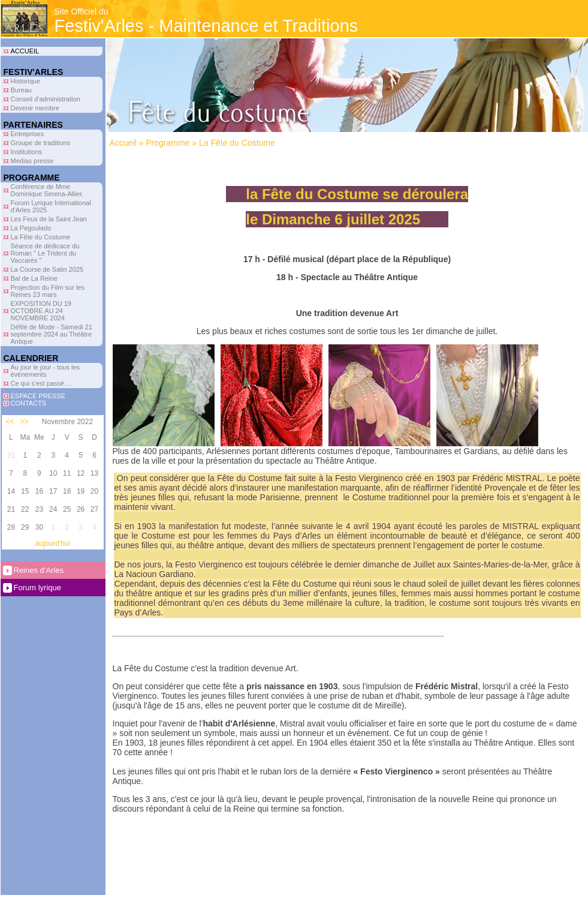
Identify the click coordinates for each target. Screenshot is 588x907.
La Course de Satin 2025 (47, 269)
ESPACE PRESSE (38, 396)
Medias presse (32, 161)
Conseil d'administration (46, 99)
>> (25, 422)
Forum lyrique (37, 588)
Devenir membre (35, 108)
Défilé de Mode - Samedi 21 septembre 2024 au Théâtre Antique (52, 334)
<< (10, 422)
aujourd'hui (53, 543)
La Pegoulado (31, 228)
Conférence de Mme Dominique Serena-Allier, (47, 190)
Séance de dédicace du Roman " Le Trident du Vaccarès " (45, 253)
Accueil (123, 143)
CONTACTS (29, 403)
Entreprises (28, 134)
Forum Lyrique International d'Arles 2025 (51, 206)
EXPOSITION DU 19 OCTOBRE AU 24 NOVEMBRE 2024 (41, 311)
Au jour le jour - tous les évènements (46, 371)
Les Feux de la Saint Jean (49, 219)
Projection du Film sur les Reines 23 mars (48, 291)
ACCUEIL (25, 51)
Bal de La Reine (34, 278)
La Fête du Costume (41, 237)
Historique (26, 81)
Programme (168, 143)
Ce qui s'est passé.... (41, 383)
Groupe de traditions (41, 143)
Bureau (21, 90)
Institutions (27, 152)
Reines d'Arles (39, 570)
